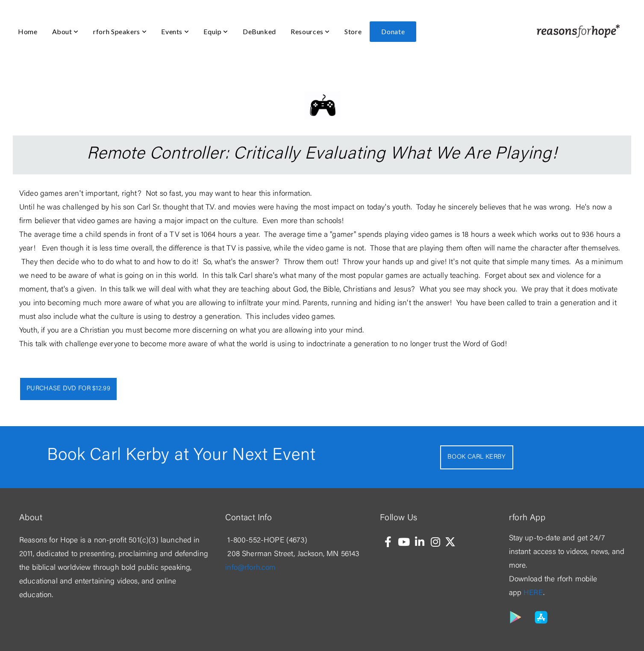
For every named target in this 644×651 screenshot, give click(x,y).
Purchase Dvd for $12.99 (68, 389)
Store (353, 31)
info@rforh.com (250, 568)
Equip (216, 31)
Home (28, 31)
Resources (310, 31)
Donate (393, 31)
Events (175, 31)
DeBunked (259, 31)
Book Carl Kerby (477, 457)
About (65, 31)
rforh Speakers (120, 31)
